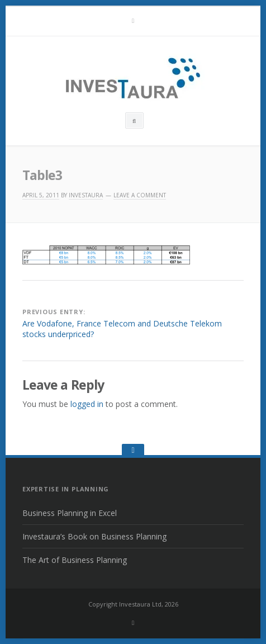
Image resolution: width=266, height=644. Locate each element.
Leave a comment (140, 195)
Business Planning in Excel (70, 513)
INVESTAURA (86, 195)
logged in (87, 404)
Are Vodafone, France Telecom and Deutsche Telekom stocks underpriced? (122, 329)
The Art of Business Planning (75, 560)
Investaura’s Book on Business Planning (94, 536)
